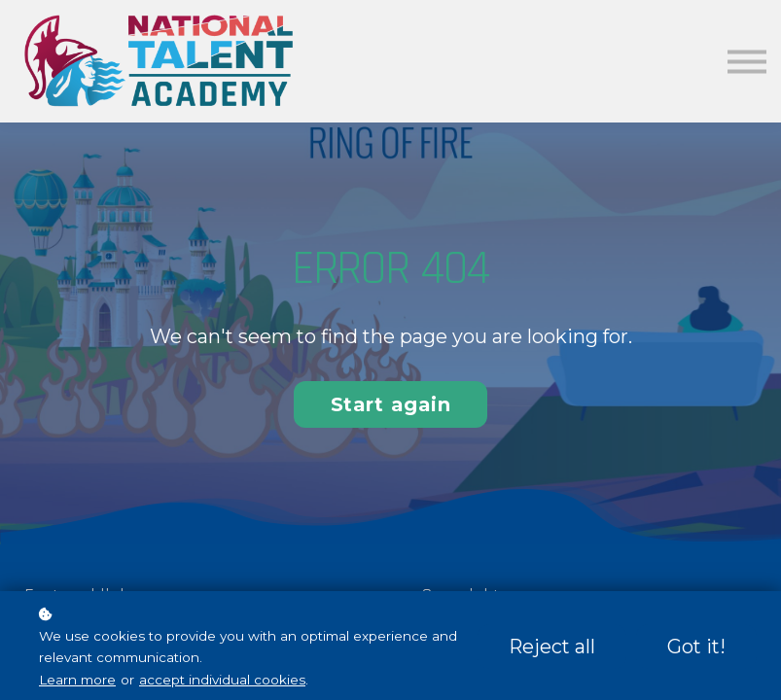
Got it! (696, 647)
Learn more (77, 680)
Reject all (552, 647)
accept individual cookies (222, 680)
